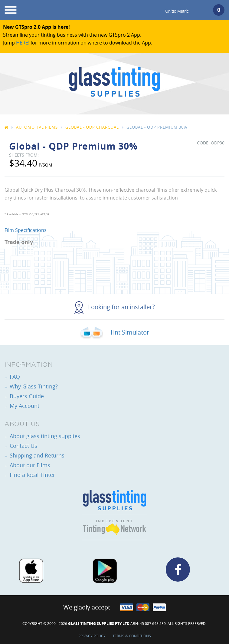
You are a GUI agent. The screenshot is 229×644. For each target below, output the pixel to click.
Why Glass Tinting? (34, 386)
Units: (177, 11)
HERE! (23, 43)
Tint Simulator (114, 332)
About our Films (30, 465)
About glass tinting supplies (45, 436)
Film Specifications (26, 230)
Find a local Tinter (32, 475)
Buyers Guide (27, 396)
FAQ (15, 377)
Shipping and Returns (37, 455)
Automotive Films (37, 127)
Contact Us (23, 446)
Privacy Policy (92, 636)
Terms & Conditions (132, 636)
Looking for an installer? (115, 307)
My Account (25, 406)
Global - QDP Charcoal (92, 127)
